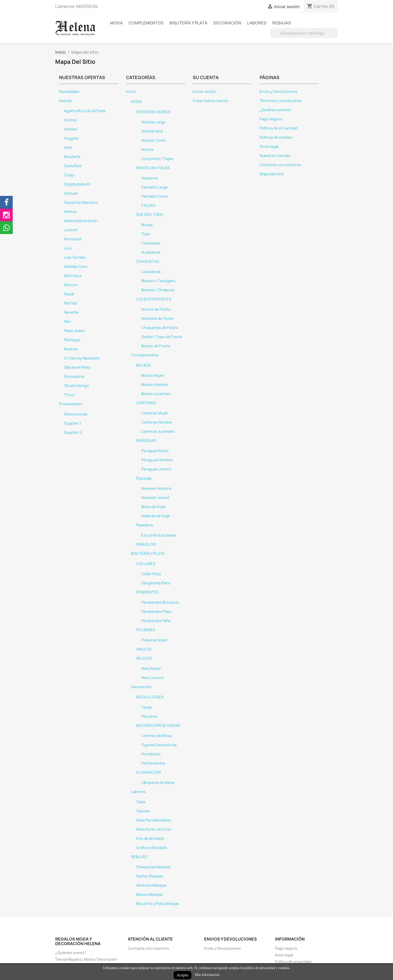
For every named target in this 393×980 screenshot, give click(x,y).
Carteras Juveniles (158, 431)
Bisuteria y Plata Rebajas (158, 904)
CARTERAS (146, 403)
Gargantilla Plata (156, 583)
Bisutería (72, 157)
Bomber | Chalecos (158, 290)
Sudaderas (151, 252)
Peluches (149, 716)
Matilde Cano (76, 267)
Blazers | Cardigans (158, 281)
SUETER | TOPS (149, 215)
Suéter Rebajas (150, 876)
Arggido (71, 138)
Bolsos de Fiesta (156, 346)
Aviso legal (269, 147)
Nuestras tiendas (275, 156)
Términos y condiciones (281, 101)
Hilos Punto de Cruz (154, 829)
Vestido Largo (153, 122)
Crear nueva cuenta (210, 101)
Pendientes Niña (156, 621)
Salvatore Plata (77, 367)
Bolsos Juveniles (156, 394)
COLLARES (146, 564)
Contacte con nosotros (280, 165)
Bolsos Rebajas (149, 895)
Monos (147, 150)
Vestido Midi (152, 131)
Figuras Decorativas (159, 745)
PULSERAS (146, 630)
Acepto (183, 975)
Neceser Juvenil (155, 498)
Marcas (66, 101)
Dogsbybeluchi (77, 184)
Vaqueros (150, 178)
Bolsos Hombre (155, 385)
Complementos (146, 23)
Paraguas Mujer (155, 451)
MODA (116, 23)
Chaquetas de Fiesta (160, 328)
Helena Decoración (81, 221)
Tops (146, 234)
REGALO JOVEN (150, 697)
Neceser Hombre (156, 488)
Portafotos (151, 754)
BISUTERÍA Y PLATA (188, 23)
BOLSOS (143, 365)
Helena (70, 212)
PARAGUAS (146, 441)
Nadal (69, 294)
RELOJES (144, 658)
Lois (68, 248)
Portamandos (153, 763)
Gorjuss (71, 193)
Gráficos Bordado (152, 848)
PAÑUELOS (146, 544)
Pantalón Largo (155, 187)
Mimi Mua (73, 276)
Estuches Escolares (159, 535)
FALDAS (148, 206)
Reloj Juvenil (152, 678)
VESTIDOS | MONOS (153, 112)
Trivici (69, 395)
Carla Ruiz (73, 166)
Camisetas (151, 243)
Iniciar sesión (205, 92)
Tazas (146, 707)
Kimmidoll (73, 239)
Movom (71, 285)
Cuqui (69, 175)
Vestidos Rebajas (151, 885)
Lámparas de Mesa (158, 783)
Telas (141, 802)
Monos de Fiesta (156, 309)
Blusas (147, 225)
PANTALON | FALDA (153, 168)
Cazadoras (151, 272)
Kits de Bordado (150, 839)
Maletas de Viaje (156, 516)
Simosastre (74, 377)
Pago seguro (271, 119)
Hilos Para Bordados (154, 820)
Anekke (71, 129)
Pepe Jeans (74, 331)
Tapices (143, 811)
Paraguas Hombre (157, 460)
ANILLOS (144, 649)
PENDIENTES (147, 592)
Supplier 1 (73, 423)
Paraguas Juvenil (156, 469)
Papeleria (144, 525)
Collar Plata (151, 574)
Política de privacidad (278, 128)
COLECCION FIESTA (154, 299)
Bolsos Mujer (153, 376)
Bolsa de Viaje (153, 507)
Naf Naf (71, 303)
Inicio (131, 92)
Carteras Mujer (155, 413)
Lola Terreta (75, 257)
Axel (68, 148)
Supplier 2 (73, 433)
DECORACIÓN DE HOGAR (158, 726)
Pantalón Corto (155, 196)
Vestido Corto (154, 140)
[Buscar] (304, 33)
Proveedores (71, 404)
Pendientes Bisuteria (160, 602)
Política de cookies (276, 137)
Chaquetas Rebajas (153, 867)
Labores (257, 23)
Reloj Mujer (151, 669)
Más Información (207, 975)
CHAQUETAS (148, 262)
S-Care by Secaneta (82, 358)
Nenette (71, 312)
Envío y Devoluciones (278, 92)
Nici (67, 322)
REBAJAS (282, 23)
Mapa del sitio (272, 174)
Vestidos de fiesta (157, 319)
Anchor (71, 120)
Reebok (71, 349)
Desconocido (76, 414)
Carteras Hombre (157, 422)
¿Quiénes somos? (276, 110)
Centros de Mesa (157, 736)
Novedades (69, 92)
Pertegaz (72, 340)
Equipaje (144, 478)
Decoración (227, 23)
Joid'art (71, 230)
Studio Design (77, 386)
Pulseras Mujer (155, 640)
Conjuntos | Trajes (157, 159)
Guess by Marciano (81, 203)
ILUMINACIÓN (148, 772)
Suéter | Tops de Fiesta (162, 337)
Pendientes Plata (156, 612)
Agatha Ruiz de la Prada (85, 111)
